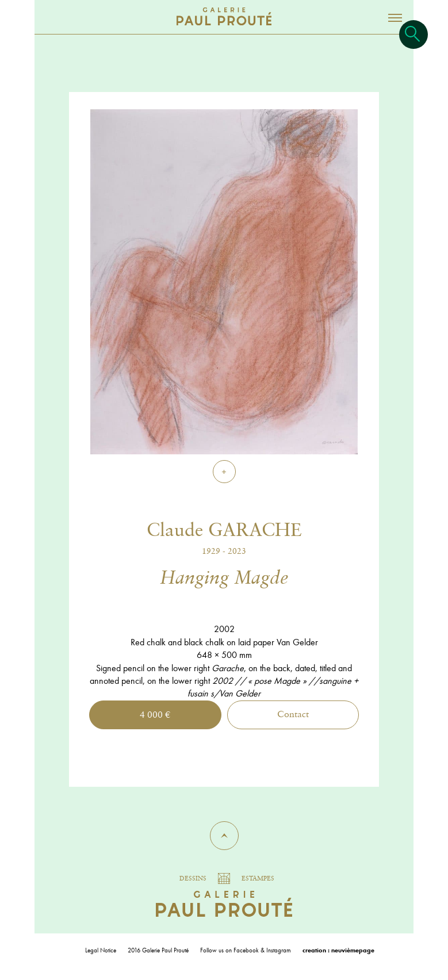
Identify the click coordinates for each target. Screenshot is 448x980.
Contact (293, 715)
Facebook (246, 950)
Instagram (279, 950)
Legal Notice (101, 950)
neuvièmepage (353, 950)
